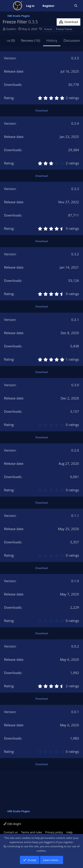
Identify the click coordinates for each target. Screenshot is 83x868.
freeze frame (64, 29)
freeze (48, 29)
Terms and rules (32, 832)
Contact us (11, 832)
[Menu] (7, 6)
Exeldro (11, 29)
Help (69, 832)
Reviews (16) (31, 40)
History (52, 40)
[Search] (76, 6)
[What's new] (64, 6)
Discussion (72, 40)
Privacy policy (54, 832)
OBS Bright (12, 824)
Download (42, 110)
